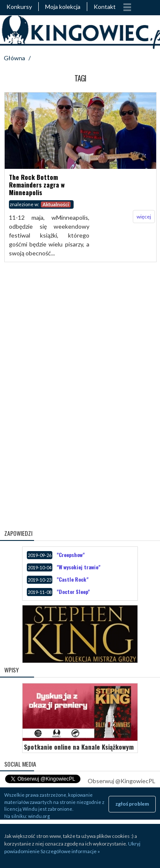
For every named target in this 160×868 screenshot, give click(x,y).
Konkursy (19, 7)
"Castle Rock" (73, 579)
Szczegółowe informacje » (70, 851)
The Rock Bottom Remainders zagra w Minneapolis (37, 185)
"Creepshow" (71, 555)
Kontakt (105, 7)
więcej (144, 217)
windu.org (39, 816)
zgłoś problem (132, 804)
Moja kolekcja (63, 7)
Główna (14, 58)
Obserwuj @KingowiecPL (121, 781)
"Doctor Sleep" (73, 592)
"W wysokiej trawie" (79, 567)
